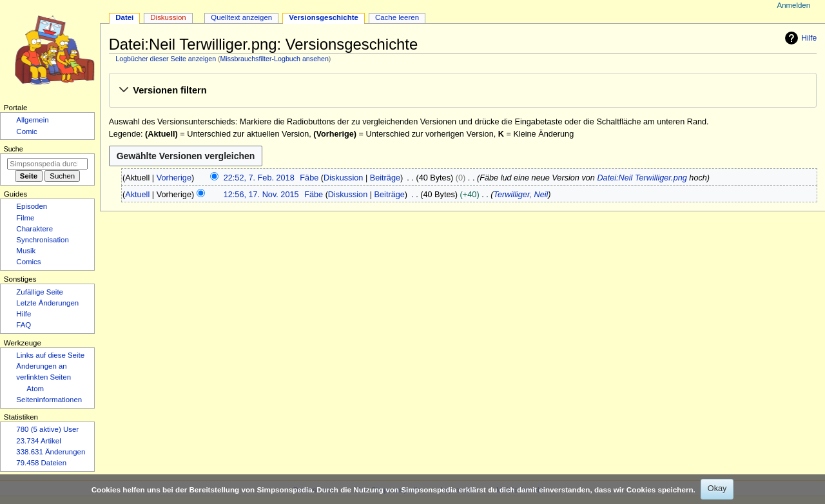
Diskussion (343, 178)
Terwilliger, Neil (520, 195)
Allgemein (32, 120)
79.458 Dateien (41, 463)
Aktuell (137, 195)
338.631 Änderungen (51, 452)
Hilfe (799, 38)
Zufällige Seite (40, 292)
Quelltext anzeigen (241, 17)
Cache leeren (397, 17)
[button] (462, 91)
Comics (28, 262)
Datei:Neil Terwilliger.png (642, 178)
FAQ (24, 325)
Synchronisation (43, 240)
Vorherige (174, 178)
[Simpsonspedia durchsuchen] (47, 164)
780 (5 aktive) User (47, 429)
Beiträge (385, 178)
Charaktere (34, 229)
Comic (26, 131)
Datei (124, 17)
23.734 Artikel (38, 441)
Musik (26, 251)
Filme (25, 218)
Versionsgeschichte (324, 17)
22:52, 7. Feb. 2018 (259, 178)
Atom (35, 389)
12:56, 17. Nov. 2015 (261, 195)
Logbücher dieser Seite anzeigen (166, 59)
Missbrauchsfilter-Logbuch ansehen (275, 59)
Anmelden (794, 5)
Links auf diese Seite (50, 355)
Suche (14, 149)
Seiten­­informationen (49, 400)
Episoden (32, 206)
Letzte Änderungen (47, 303)
